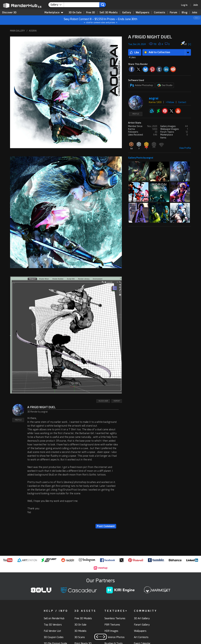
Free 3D (91, 12)
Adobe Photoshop (142, 85)
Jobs (195, 12)
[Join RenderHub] (196, 5)
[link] (185, 5)
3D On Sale (75, 12)
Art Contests (141, 637)
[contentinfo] (57, 5)
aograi (154, 98)
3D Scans (80, 637)
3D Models (80, 631)
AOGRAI (33, 31)
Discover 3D (9, 12)
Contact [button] (182, 102)
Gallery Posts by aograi (141, 158)
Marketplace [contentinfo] (54, 12)
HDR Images (111, 631)
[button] (66, 92)
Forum (173, 12)
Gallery (127, 12)
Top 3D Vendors (53, 625)
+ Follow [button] (170, 102)
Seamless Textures (115, 618)
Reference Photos (114, 637)
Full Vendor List (52, 631)
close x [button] (197, 18)
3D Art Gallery (142, 618)
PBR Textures (112, 625)
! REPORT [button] (117, 401)
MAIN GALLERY (18, 31)
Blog (185, 12)
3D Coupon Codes (54, 637)
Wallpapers (143, 12)
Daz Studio (165, 85)
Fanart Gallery (142, 625)
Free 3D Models (83, 618)
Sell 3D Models (109, 12)
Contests (160, 12)
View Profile (185, 148)
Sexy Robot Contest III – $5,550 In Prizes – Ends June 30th (101, 20)
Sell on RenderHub (54, 618)
